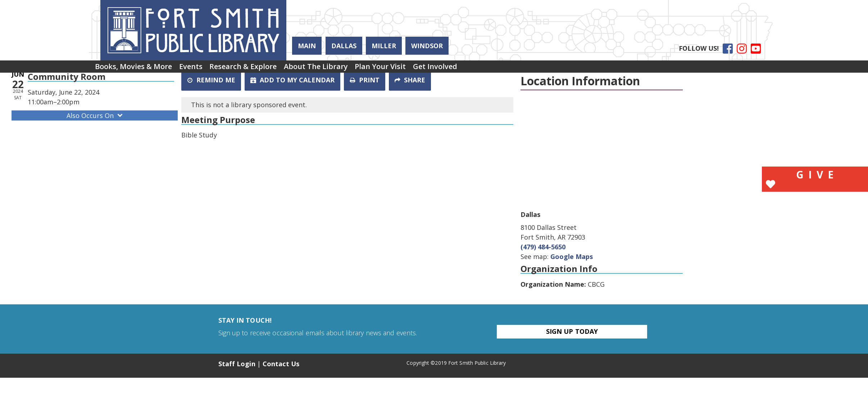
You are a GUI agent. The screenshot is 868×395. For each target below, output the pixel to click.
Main (307, 46)
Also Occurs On (95, 115)
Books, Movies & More (137, 69)
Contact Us (281, 364)
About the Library (342, 69)
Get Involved (476, 69)
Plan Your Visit (414, 69)
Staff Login (237, 364)
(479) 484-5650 (543, 247)
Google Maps (572, 256)
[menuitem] (137, 69)
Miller (384, 46)
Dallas (344, 46)
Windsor (427, 46)
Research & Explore (262, 69)
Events (202, 69)
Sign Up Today (572, 331)
